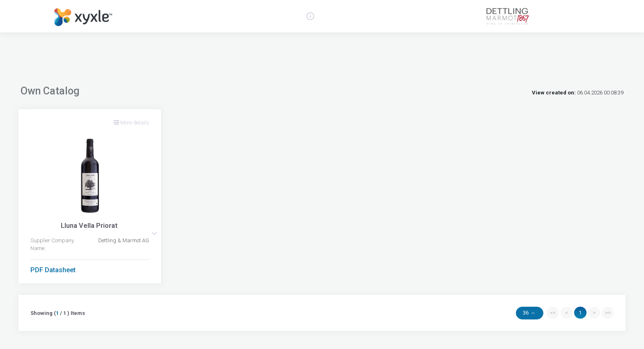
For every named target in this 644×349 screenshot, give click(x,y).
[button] (154, 233)
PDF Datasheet (53, 270)
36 (526, 313)
